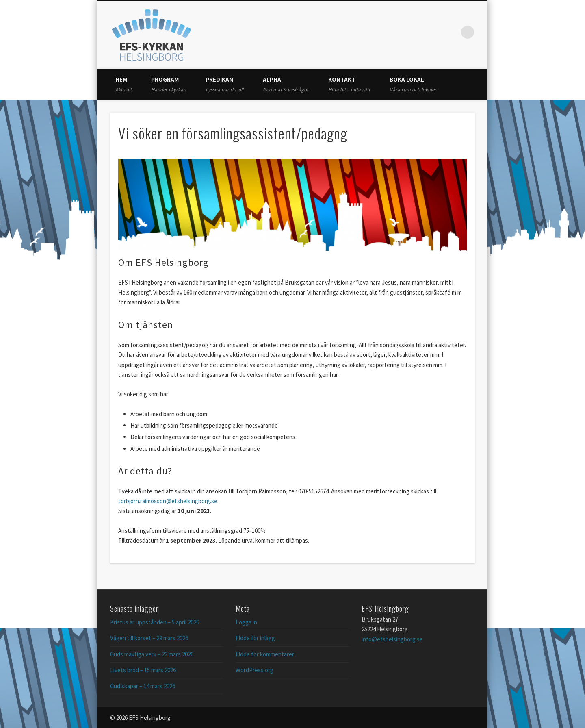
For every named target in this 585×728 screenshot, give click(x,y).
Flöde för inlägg (255, 638)
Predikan (224, 84)
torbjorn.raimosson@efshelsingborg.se (168, 501)
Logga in (246, 622)
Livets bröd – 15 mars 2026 (143, 670)
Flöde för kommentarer (265, 654)
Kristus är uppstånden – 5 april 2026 (155, 622)
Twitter (434, 32)
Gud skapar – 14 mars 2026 (143, 686)
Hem (123, 84)
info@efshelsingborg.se (392, 639)
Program (169, 84)
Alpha (286, 84)
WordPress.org (255, 670)
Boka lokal (413, 84)
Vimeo (451, 32)
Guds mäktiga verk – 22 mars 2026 (152, 654)
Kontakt (349, 84)
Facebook (418, 32)
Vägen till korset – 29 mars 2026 (149, 638)
